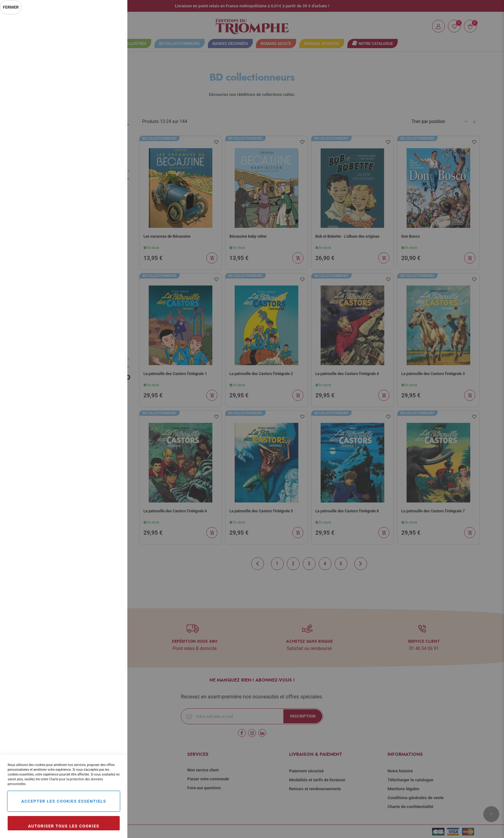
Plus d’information (101, 75)
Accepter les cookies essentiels (64, 801)
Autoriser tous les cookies (64, 826)
